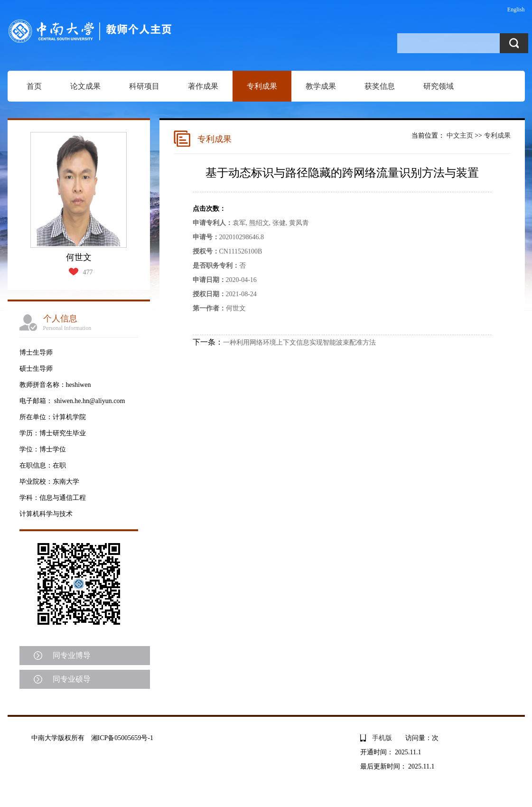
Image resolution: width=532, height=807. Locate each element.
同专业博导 (72, 655)
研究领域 (439, 86)
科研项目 (144, 86)
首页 (34, 86)
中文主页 (460, 136)
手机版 (382, 738)
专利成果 (262, 86)
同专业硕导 (72, 679)
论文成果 (85, 86)
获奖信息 (380, 86)
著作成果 (203, 86)
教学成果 (321, 86)
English (516, 9)
